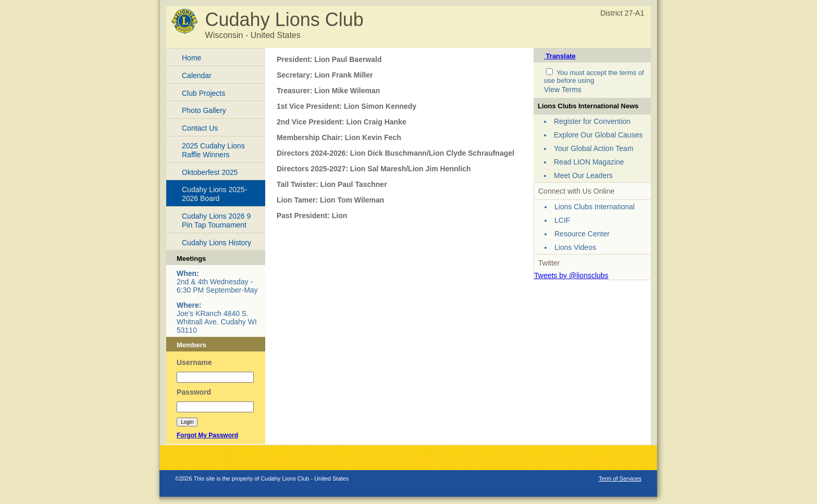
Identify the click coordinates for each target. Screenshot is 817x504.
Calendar (197, 75)
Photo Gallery (204, 110)
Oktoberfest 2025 (210, 172)
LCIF (562, 220)
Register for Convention (592, 121)
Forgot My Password (207, 435)
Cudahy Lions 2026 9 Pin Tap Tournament (216, 221)
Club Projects (203, 93)
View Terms (563, 90)
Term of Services (620, 478)
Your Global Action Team (594, 148)
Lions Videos (575, 247)
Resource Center (582, 234)
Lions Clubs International (595, 207)
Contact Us (200, 128)
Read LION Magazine (589, 162)
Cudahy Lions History (216, 243)
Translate (560, 56)
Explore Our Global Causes (598, 135)
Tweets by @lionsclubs (571, 275)
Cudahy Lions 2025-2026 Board (214, 194)
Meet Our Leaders (583, 175)
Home (191, 58)
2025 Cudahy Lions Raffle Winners (213, 150)
